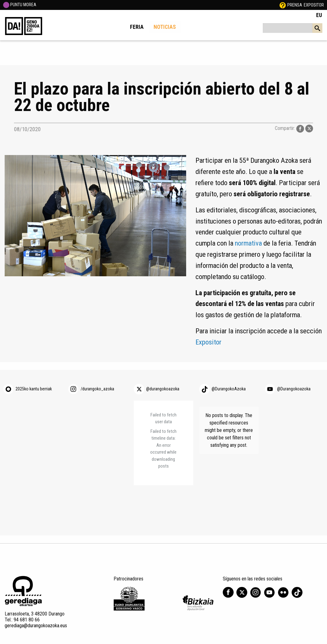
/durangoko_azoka (97, 389)
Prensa (295, 5)
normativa (248, 243)
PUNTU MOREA (20, 5)
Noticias (165, 27)
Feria (137, 27)
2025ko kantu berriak (34, 389)
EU (319, 15)
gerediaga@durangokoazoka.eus (36, 626)
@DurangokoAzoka (229, 389)
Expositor (314, 5)
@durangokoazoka (163, 389)
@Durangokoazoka (294, 389)
